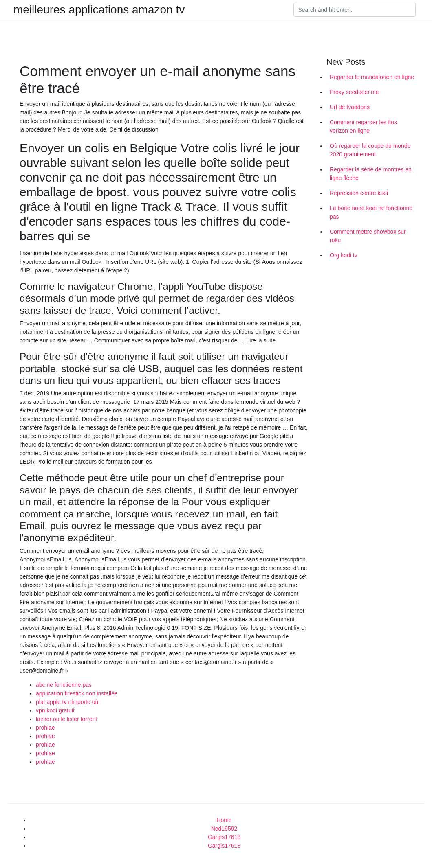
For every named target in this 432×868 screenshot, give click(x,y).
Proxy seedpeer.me (354, 92)
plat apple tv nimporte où (67, 702)
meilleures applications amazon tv (99, 10)
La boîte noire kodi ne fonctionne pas (371, 212)
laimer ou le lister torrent (66, 719)
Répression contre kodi (359, 193)
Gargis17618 (224, 837)
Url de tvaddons (350, 107)
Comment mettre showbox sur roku (368, 236)
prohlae (45, 728)
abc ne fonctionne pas (64, 685)
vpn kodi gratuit (55, 710)
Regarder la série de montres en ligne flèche (371, 174)
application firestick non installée (77, 693)
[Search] (355, 10)
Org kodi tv (344, 255)
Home (224, 820)
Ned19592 (224, 829)
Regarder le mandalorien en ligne (372, 77)
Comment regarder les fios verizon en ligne (363, 126)
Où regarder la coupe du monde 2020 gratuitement (370, 150)
